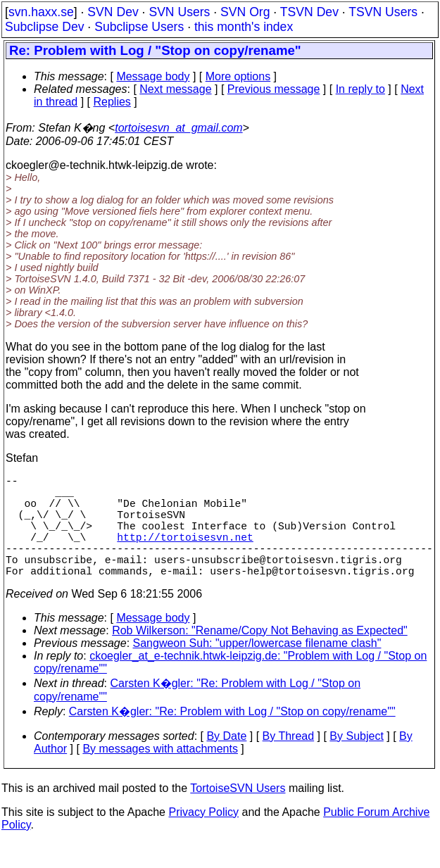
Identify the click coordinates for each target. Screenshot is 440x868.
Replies (112, 102)
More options (238, 76)
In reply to (360, 89)
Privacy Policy (203, 837)
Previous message (274, 89)
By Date (226, 761)
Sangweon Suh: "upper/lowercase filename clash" (257, 668)
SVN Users (179, 12)
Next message (175, 89)
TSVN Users (383, 12)
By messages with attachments (160, 774)
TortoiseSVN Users (238, 813)
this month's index (244, 27)
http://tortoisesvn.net (185, 553)
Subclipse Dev (44, 27)
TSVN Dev (309, 12)
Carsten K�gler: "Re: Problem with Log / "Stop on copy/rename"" (232, 737)
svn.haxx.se (41, 12)
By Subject (356, 761)
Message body (153, 76)
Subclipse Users (139, 27)
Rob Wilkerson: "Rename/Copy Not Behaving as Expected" (260, 656)
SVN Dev (113, 12)
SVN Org (245, 12)
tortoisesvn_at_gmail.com (178, 128)
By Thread (289, 761)
